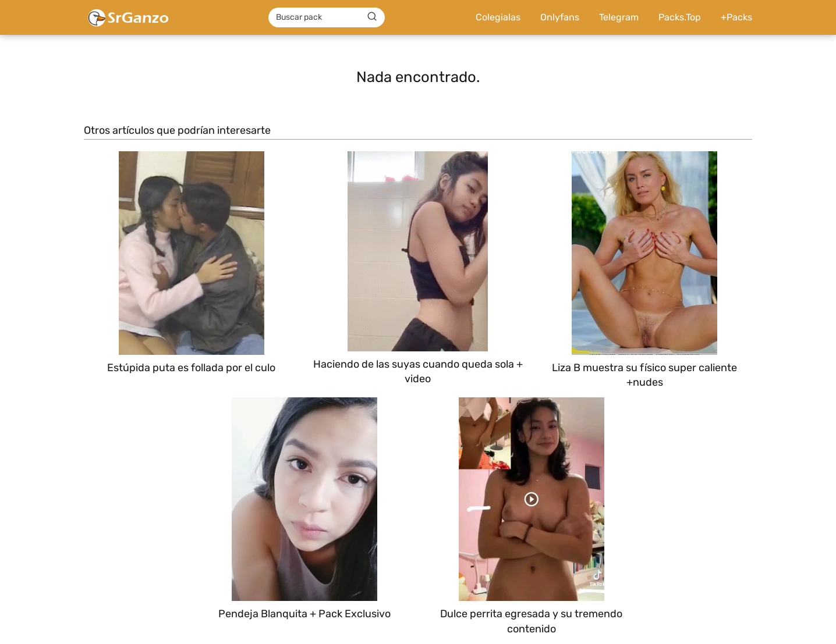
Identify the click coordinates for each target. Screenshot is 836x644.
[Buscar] (372, 17)
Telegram (619, 17)
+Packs (736, 17)
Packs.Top (680, 17)
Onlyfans (560, 17)
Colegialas (498, 17)
